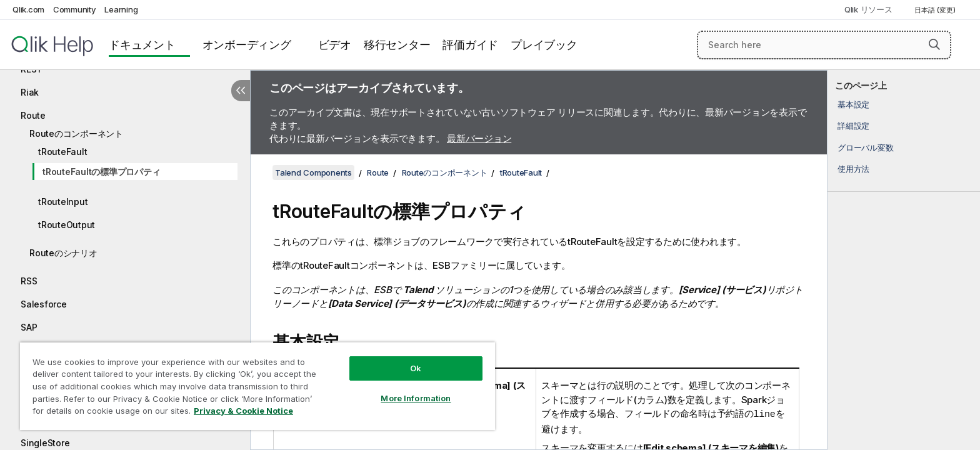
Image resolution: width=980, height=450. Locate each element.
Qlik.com (28, 9)
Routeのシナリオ (63, 253)
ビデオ (335, 45)
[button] (934, 44)
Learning (121, 9)
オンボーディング (247, 45)
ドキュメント (142, 45)
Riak (30, 92)
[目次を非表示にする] (241, 91)
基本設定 (853, 104)
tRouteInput (63, 202)
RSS (29, 281)
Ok (416, 368)
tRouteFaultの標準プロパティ (101, 172)
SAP (29, 327)
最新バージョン (479, 138)
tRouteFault (62, 152)
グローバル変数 (865, 147)
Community (75, 9)
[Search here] (824, 45)
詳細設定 (853, 126)
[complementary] (904, 260)
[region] (257, 386)
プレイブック (544, 45)
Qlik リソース (868, 9)
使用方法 (853, 169)
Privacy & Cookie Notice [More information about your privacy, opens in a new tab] (243, 411)
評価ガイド (470, 45)
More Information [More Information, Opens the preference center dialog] (416, 398)
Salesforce (44, 304)
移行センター (397, 45)
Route (33, 115)
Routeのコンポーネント (76, 133)
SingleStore (45, 443)
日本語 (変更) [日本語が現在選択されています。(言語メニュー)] (936, 10)
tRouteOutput (67, 225)
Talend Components (313, 172)
